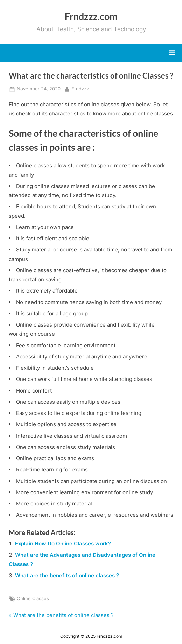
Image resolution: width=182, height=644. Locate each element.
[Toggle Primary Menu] (172, 53)
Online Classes (33, 599)
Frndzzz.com (91, 16)
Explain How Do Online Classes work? (63, 544)
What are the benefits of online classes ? (67, 575)
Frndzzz (80, 88)
